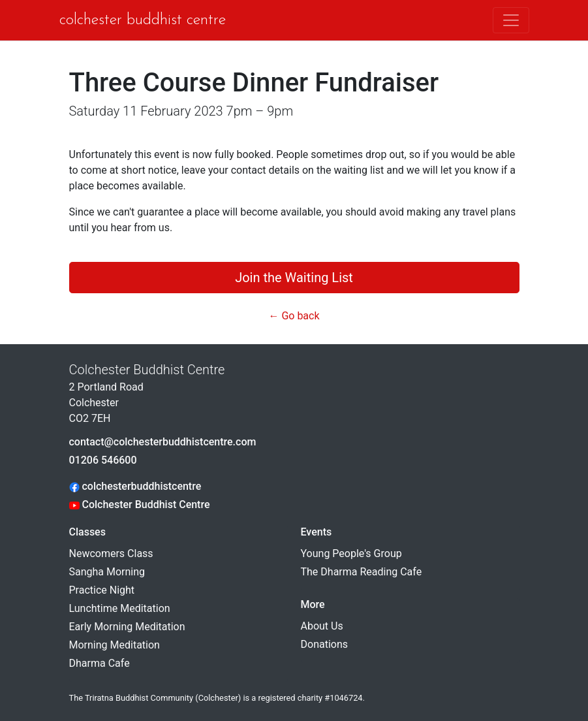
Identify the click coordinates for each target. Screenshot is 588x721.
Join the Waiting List (294, 278)
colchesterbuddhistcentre (135, 486)
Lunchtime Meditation (120, 608)
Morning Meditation (115, 645)
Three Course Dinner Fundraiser (254, 83)
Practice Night (102, 590)
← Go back (294, 316)
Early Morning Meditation (127, 627)
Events (317, 532)
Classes (87, 532)
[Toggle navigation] (511, 20)
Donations (325, 644)
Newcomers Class (111, 553)
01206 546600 (103, 460)
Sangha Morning (107, 572)
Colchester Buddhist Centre (143, 20)
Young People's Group (351, 553)
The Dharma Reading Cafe (362, 572)
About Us (322, 626)
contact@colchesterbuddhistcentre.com (163, 442)
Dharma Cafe (100, 663)
